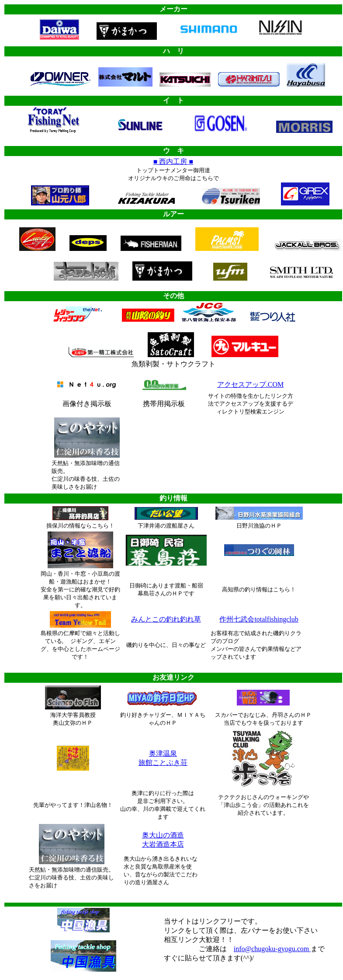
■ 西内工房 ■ (173, 162)
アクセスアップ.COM (250, 384)
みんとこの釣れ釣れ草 (166, 619)
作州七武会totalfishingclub (259, 619)
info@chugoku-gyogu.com (272, 949)
